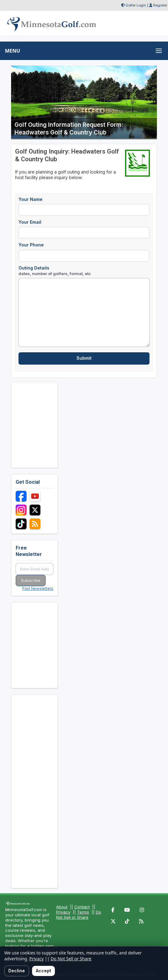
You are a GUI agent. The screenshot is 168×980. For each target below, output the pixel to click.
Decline (17, 971)
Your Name (31, 199)
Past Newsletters (38, 588)
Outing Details (55, 271)
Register (160, 5)
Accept (43, 971)
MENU (12, 51)
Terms (83, 912)
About (62, 907)
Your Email (30, 222)
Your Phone (31, 245)
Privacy (63, 912)
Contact (82, 907)
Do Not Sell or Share (79, 915)
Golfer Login (136, 5)
